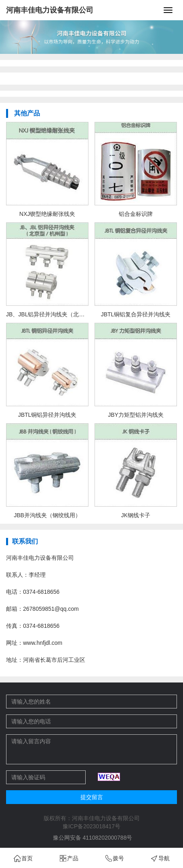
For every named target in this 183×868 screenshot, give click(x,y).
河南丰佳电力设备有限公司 (50, 10)
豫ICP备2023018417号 (91, 826)
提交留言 (92, 797)
